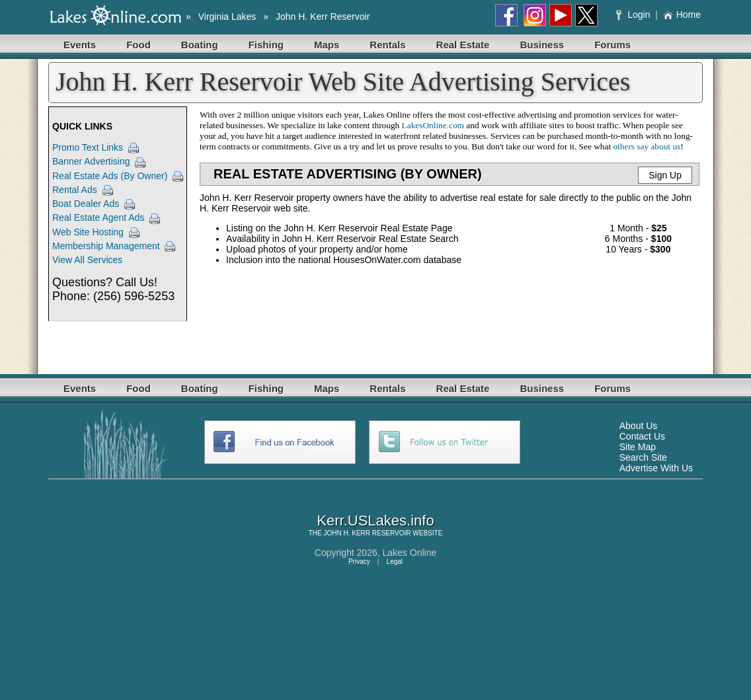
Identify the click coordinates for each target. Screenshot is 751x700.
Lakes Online (410, 553)
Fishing (266, 45)
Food (138, 45)
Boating (200, 45)
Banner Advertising (91, 161)
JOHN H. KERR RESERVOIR (367, 533)
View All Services (87, 260)
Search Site (643, 457)
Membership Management (106, 246)
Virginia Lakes (227, 17)
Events (80, 45)
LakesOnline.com (433, 125)
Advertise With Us (656, 468)
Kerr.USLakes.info (375, 521)
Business (542, 45)
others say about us (647, 146)
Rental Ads (75, 190)
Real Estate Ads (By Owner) (110, 176)
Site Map (638, 447)
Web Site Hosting (88, 232)
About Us (639, 426)
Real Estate (463, 45)
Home (682, 15)
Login (634, 15)
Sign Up (665, 175)
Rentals (387, 45)
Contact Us (642, 436)
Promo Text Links (88, 147)
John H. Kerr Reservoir (323, 17)
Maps (327, 45)
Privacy (359, 562)
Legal (395, 562)
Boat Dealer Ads (86, 204)
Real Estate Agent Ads (98, 217)
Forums (613, 45)
